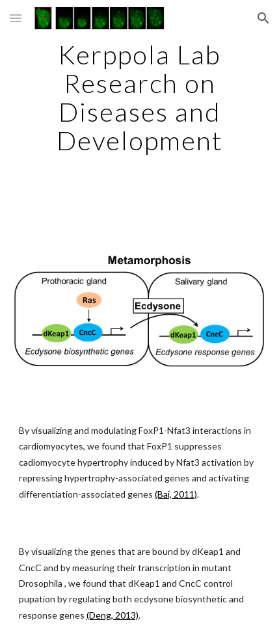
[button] (16, 18)
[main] (140, 98)
